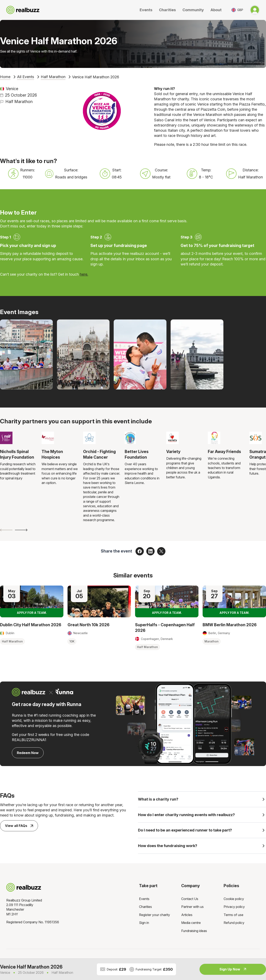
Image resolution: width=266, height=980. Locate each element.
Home (5, 77)
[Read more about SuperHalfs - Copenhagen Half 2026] (167, 601)
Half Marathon (53, 77)
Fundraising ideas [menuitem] (194, 932)
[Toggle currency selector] (237, 10)
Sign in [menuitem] (144, 924)
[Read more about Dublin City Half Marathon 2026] (32, 601)
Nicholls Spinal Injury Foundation (17, 454)
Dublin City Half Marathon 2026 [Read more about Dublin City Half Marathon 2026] (31, 625)
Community (193, 10)
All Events (26, 77)
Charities (167, 10)
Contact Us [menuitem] (190, 900)
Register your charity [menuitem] (155, 916)
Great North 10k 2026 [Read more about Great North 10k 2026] (89, 625)
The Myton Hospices (52, 454)
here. (84, 274)
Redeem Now (28, 753)
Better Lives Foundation (137, 454)
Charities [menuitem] (145, 908)
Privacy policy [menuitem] (234, 908)
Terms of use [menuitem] (233, 916)
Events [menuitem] (144, 900)
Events (146, 10)
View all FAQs (19, 826)
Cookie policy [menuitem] (234, 900)
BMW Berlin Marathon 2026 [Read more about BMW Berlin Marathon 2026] (230, 625)
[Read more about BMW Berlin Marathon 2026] (234, 601)
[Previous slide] (6, 530)
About (216, 10)
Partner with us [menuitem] (192, 908)
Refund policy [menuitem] (234, 924)
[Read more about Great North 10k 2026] (99, 601)
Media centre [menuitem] (191, 924)
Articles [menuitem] (187, 916)
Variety (173, 452)
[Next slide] (21, 530)
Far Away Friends (224, 452)
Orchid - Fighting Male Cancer (99, 454)
